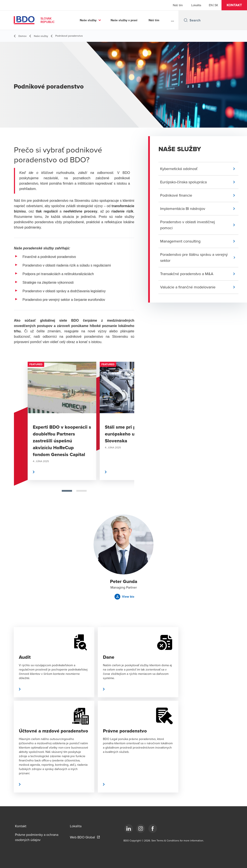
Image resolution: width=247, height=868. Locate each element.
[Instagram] (141, 829)
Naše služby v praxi (124, 20)
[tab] (67, 491)
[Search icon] (186, 20)
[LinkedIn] (129, 829)
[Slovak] (216, 5)
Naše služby (88, 20)
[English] (211, 5)
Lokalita (196, 5)
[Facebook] (153, 829)
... (172, 20)
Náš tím (178, 5)
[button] (234, 5)
